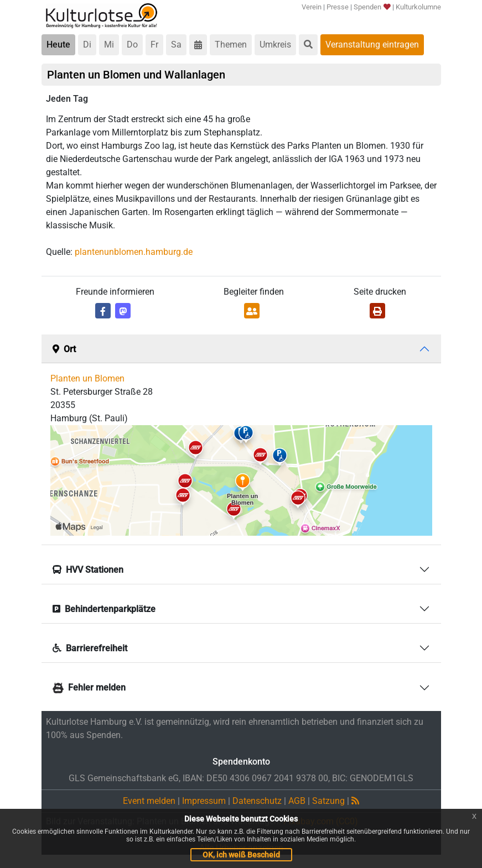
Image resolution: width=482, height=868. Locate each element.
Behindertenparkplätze (104, 609)
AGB (297, 801)
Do (132, 45)
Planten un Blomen (87, 378)
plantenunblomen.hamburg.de (134, 252)
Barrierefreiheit (90, 648)
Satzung (328, 801)
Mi (109, 45)
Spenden (372, 7)
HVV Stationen (88, 570)
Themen (231, 45)
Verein (312, 7)
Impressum (204, 801)
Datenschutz (257, 801)
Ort (64, 349)
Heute (58, 45)
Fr (154, 45)
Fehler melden (89, 687)
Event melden (149, 801)
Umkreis (275, 45)
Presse (338, 7)
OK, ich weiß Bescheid (241, 855)
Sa (176, 45)
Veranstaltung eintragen (372, 45)
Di (87, 45)
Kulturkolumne (418, 7)
